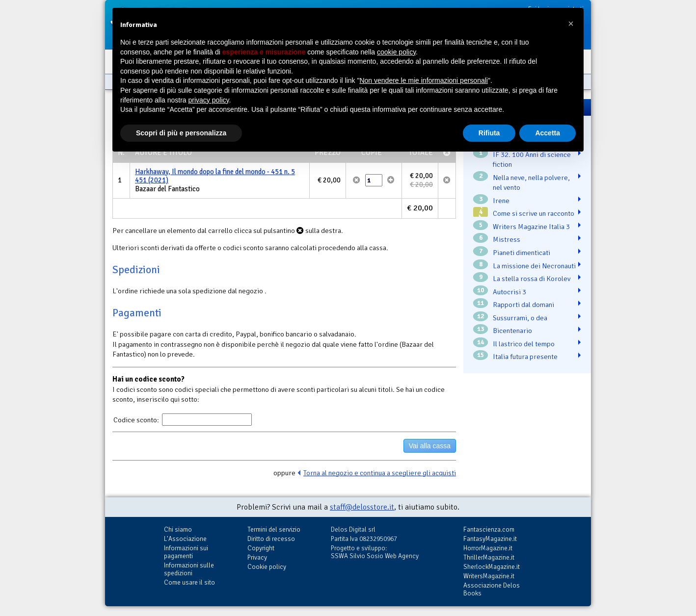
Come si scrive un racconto (534, 213)
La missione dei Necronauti (534, 266)
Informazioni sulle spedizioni (189, 569)
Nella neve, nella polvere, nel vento (531, 183)
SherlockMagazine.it (492, 567)
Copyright (261, 548)
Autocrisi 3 (509, 292)
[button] (571, 24)
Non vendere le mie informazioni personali (423, 80)
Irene (501, 201)
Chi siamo (178, 529)
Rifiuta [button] (489, 133)
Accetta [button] (548, 133)
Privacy (257, 557)
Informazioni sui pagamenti (186, 552)
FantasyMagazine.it (490, 539)
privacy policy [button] (209, 100)
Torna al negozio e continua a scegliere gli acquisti (380, 473)
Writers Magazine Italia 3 (531, 227)
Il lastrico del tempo (524, 344)
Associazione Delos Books (492, 589)
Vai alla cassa (430, 446)
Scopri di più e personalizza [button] (181, 133)
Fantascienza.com (489, 529)
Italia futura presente (525, 357)
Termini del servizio (274, 529)
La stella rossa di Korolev (532, 279)
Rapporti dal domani (523, 305)
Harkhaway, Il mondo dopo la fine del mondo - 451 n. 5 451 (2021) (215, 176)
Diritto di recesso (271, 539)
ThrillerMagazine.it (489, 557)
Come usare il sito (189, 582)
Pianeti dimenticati (522, 253)
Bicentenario (512, 331)
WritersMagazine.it (489, 576)
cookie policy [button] (396, 52)
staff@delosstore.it (362, 507)
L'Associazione (185, 539)
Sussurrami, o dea (520, 318)
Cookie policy (267, 567)
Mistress (507, 239)
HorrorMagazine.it (488, 548)
